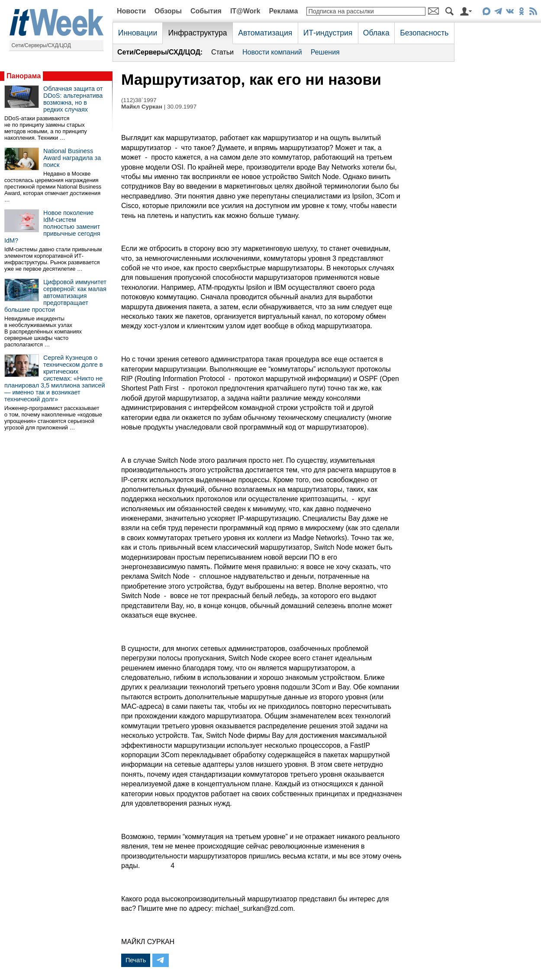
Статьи (222, 52)
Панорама (24, 76)
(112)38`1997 (139, 100)
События (206, 11)
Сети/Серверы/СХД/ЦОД (41, 45)
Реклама (283, 11)
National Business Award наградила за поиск (72, 158)
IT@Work (245, 11)
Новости (131, 11)
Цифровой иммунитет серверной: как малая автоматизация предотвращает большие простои (55, 296)
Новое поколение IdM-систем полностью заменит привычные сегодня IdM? (52, 227)
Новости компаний (272, 52)
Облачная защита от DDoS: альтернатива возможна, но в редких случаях (73, 99)
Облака (376, 33)
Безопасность (424, 33)
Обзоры (168, 11)
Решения (325, 52)
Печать (136, 960)
